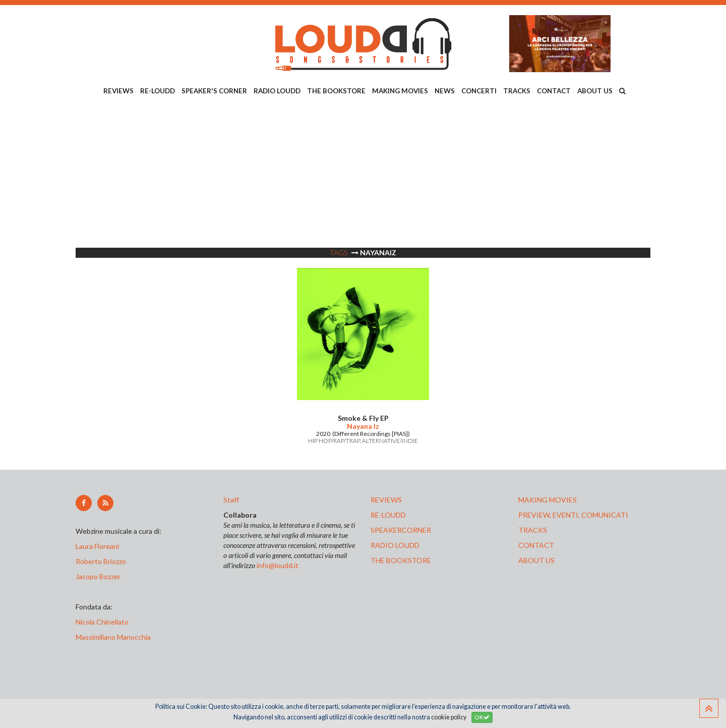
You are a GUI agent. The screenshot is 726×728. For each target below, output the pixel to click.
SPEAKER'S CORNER (214, 91)
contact (536, 545)
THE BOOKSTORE (336, 91)
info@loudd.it (278, 565)
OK (482, 717)
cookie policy (449, 717)
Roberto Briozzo (101, 561)
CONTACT (554, 91)
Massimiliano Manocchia (113, 637)
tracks (533, 530)
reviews (386, 500)
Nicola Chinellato (102, 622)
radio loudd (395, 545)
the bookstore (401, 560)
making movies (548, 500)
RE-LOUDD (158, 91)
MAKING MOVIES (400, 91)
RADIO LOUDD (277, 91)
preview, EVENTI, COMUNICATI (573, 515)
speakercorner (401, 530)
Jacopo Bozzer (98, 576)
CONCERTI (479, 91)
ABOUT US (595, 91)
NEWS (445, 91)
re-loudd (388, 515)
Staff (231, 500)
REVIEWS (118, 91)
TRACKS (517, 91)
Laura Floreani (99, 546)
